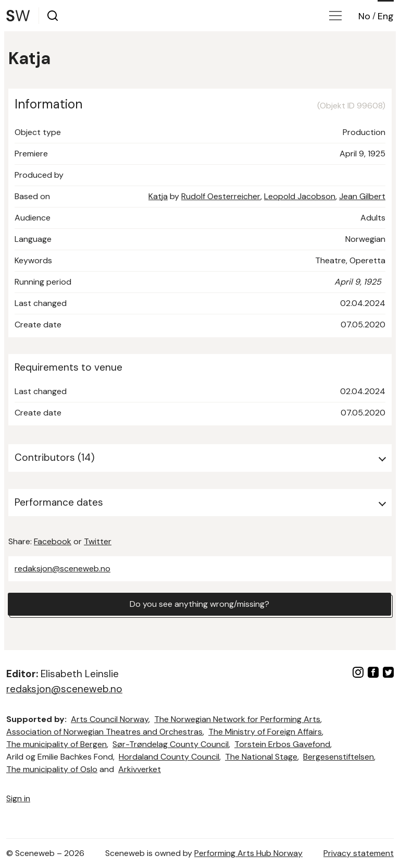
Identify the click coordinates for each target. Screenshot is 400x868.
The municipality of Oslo (52, 769)
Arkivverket (140, 769)
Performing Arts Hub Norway (248, 853)
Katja (158, 196)
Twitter (98, 541)
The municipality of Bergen (57, 744)
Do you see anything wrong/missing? (199, 604)
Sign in (18, 798)
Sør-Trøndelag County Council (171, 744)
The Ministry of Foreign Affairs (265, 732)
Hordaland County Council (169, 757)
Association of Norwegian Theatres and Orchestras (104, 732)
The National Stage (261, 757)
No (364, 16)
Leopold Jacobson (300, 196)
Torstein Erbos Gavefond (282, 744)
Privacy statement (359, 853)
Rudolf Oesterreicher (221, 196)
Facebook (53, 541)
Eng (386, 16)
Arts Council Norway (110, 719)
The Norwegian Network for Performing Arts (237, 719)
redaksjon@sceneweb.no (63, 569)
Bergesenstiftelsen (339, 757)
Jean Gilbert (362, 196)
